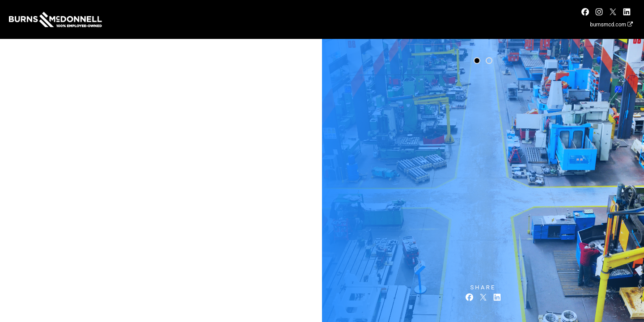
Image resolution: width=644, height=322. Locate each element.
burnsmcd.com (611, 25)
